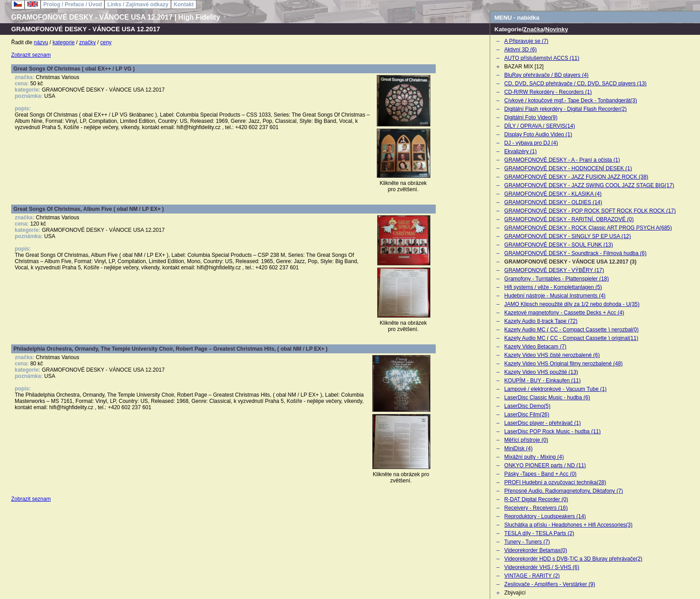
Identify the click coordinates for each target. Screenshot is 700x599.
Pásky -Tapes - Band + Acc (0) (541, 474)
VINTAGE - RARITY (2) (532, 576)
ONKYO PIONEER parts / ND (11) (545, 465)
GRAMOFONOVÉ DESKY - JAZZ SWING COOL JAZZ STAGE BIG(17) (590, 185)
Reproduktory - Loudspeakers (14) (545, 516)
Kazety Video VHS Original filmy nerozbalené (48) (564, 364)
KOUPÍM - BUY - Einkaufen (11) (543, 381)
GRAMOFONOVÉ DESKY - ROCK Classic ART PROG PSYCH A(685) (588, 228)
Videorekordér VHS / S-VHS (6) (542, 567)
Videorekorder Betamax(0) (536, 550)
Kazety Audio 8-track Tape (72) (541, 321)
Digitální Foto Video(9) (531, 117)
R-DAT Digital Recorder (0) (536, 499)
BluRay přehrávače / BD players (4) (547, 75)
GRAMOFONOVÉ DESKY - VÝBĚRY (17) (554, 270)
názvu (41, 42)
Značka (533, 29)
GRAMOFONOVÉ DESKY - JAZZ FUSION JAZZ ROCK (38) (576, 177)
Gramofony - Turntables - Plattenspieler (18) (557, 279)
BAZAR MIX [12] (524, 67)
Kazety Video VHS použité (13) (541, 372)
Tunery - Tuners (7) (527, 542)
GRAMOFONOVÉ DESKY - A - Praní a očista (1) (562, 160)
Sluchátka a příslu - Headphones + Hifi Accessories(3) (569, 525)
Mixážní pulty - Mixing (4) (534, 457)
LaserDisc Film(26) (527, 415)
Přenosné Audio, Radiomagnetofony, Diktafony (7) (564, 491)
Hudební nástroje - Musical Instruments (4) (555, 296)
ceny (106, 42)
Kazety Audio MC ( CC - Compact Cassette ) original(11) (571, 338)
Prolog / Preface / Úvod (73, 4)
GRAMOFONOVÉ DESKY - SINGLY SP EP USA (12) (568, 236)
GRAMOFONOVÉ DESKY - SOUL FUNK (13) (559, 245)
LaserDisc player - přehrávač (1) (543, 423)
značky (87, 42)
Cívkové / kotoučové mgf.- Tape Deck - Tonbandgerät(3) (571, 101)
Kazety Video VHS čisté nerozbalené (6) (552, 355)
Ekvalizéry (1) (521, 151)
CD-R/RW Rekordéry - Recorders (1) (548, 92)
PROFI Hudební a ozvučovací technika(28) (555, 482)
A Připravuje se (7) (527, 41)
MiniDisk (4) (519, 448)
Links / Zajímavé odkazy (138, 4)
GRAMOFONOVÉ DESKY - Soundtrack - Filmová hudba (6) (576, 253)
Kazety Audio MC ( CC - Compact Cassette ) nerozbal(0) (572, 330)
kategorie (64, 42)
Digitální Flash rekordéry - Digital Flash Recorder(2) (566, 109)
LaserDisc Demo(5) (527, 406)
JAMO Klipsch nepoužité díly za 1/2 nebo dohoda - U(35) (572, 304)
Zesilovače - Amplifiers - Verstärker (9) (550, 584)
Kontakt (184, 4)
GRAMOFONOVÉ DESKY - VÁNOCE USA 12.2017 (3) (571, 262)
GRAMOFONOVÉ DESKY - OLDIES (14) (553, 202)
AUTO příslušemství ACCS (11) (542, 58)
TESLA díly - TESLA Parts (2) (540, 533)
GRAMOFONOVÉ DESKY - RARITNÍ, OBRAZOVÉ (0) (569, 219)
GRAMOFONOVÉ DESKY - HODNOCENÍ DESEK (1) (568, 168)
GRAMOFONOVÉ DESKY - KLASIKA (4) (553, 194)
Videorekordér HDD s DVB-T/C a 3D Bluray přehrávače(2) (573, 559)
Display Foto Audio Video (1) (538, 134)
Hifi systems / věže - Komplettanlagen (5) (553, 287)
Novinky (556, 29)
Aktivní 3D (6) (521, 50)
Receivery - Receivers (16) (536, 508)
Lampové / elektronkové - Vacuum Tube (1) (556, 389)
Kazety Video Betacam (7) (535, 347)
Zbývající (515, 593)
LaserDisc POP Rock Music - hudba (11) (553, 431)
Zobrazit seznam (31, 55)
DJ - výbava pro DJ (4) (531, 143)
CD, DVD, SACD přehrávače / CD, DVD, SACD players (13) (576, 84)
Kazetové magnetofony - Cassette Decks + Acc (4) (564, 313)
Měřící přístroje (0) (526, 440)
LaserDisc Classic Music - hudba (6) (547, 398)
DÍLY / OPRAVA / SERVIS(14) (540, 126)
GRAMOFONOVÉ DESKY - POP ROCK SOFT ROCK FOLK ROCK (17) (590, 211)
